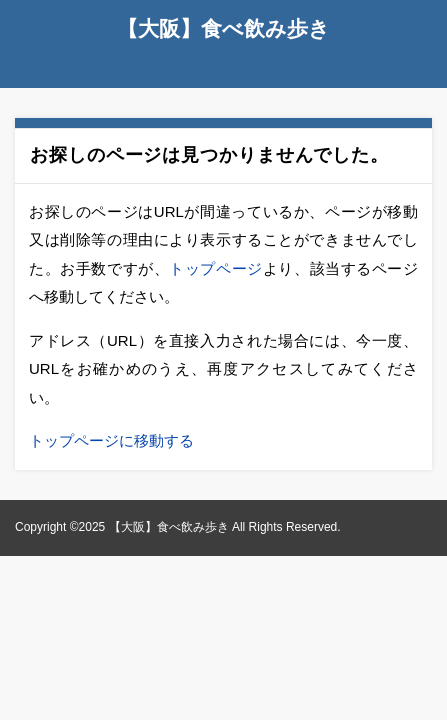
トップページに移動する (111, 440)
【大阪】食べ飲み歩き (223, 28)
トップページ (216, 268)
